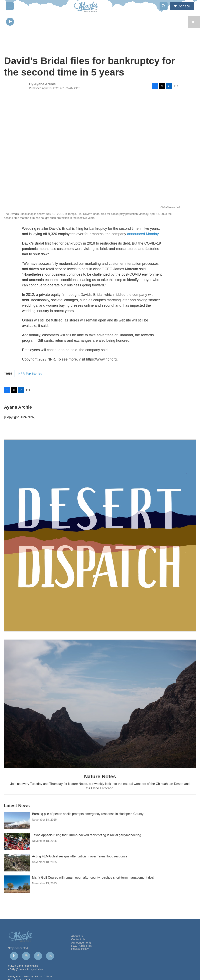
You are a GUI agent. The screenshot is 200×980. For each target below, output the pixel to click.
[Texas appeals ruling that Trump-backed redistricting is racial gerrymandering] (17, 843)
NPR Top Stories (30, 375)
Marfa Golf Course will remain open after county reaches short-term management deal (93, 879)
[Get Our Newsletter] (100, 536)
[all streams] (194, 22)
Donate (184, 6)
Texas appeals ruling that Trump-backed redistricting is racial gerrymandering (87, 836)
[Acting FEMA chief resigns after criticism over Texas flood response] (17, 864)
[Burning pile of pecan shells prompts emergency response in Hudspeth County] (17, 821)
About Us (77, 937)
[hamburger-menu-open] (10, 6)
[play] (10, 22)
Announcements (81, 944)
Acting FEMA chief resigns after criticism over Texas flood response (80, 857)
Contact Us (78, 940)
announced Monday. (143, 235)
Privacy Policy (80, 950)
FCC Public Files (82, 947)
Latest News (17, 807)
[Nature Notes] (100, 705)
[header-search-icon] (164, 6)
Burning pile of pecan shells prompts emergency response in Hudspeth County (88, 815)
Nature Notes (100, 778)
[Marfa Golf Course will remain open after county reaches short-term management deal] (17, 885)
